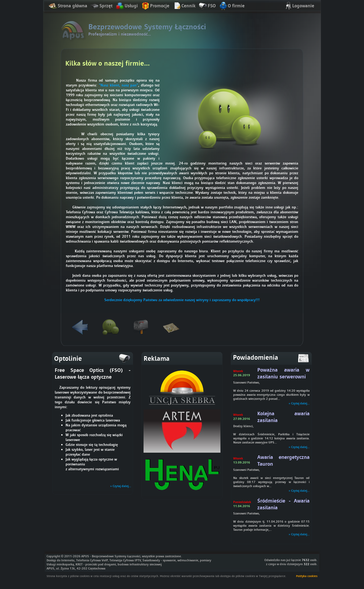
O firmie (232, 6)
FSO (207, 6)
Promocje (155, 6)
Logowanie (299, 6)
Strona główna (68, 6)
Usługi (127, 6)
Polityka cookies (307, 576)
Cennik (184, 6)
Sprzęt (101, 6)
